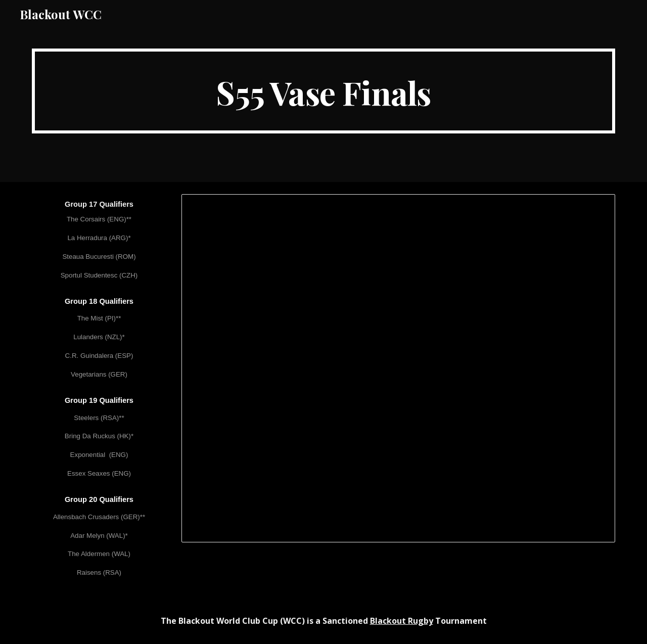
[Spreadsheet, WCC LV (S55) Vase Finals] (398, 368)
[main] (323, 91)
